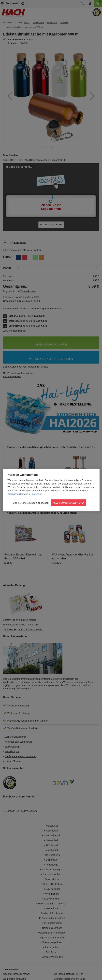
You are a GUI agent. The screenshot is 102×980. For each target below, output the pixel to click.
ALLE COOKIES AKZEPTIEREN (69, 503)
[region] (51, 490)
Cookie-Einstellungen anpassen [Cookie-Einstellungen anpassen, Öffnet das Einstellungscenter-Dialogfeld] (31, 503)
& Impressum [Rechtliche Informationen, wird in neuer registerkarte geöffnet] (35, 494)
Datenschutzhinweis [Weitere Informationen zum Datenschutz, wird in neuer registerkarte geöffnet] (18, 494)
